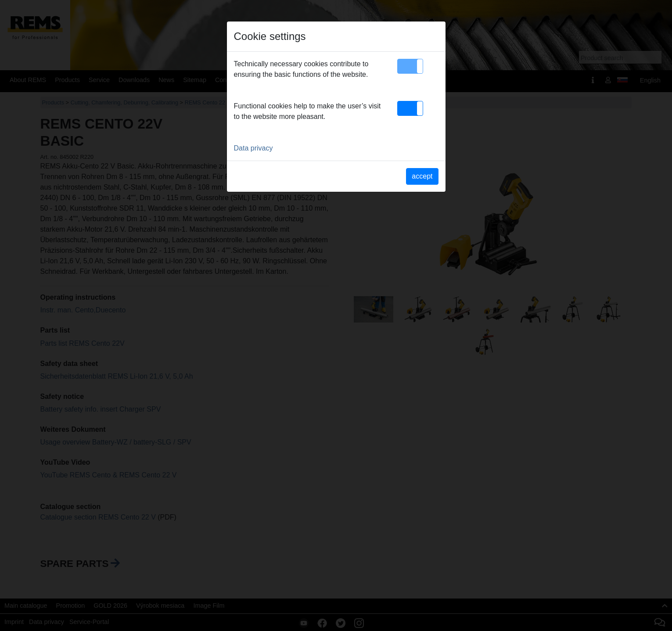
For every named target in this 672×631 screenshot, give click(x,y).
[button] (410, 66)
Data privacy (253, 148)
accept (422, 176)
